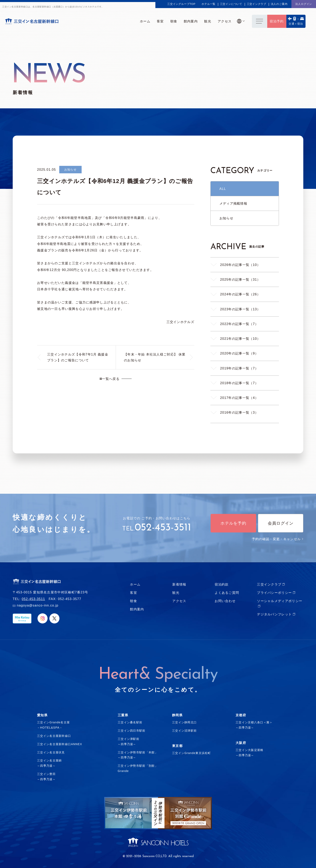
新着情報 (179, 584)
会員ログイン (281, 523)
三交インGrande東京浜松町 (192, 753)
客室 (134, 593)
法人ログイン (304, 4)
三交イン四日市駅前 (132, 731)
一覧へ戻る (110, 379)
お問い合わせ (225, 601)
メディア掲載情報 (233, 203)
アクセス (179, 601)
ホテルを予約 (233, 523)
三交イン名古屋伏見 (51, 752)
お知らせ (226, 218)
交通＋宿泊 (296, 24)
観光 (176, 593)
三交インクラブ (257, 4)
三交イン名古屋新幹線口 (54, 736)
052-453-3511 (163, 528)
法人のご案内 (279, 4)
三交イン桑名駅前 (130, 722)
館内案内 (137, 609)
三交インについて (231, 4)
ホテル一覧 (208, 4)
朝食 (134, 601)
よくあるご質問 (227, 593)
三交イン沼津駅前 (184, 731)
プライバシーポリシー (274, 593)
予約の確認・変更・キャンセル (278, 539)
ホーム (135, 584)
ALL (223, 189)
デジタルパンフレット (274, 614)
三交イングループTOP (181, 4)
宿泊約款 (222, 584)
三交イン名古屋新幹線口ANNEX (60, 744)
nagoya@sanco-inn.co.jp (37, 605)
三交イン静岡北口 (184, 722)
